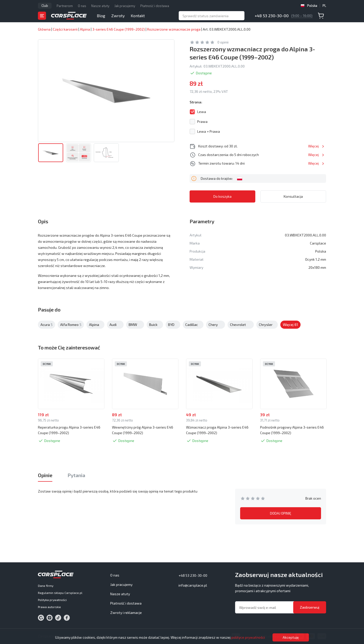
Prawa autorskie (49, 607)
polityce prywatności (248, 637)
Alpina (95, 325)
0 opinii (223, 42)
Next (340, 384)
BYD (173, 325)
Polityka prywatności (52, 600)
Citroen (290, 325)
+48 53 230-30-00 (272, 16)
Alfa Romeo (71, 325)
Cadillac (193, 325)
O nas (82, 6)
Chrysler (267, 325)
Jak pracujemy (125, 6)
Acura (47, 325)
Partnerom (65, 6)
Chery (215, 325)
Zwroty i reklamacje (126, 613)
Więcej (313, 146)
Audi (115, 325)
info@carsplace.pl (193, 585)
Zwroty (118, 16)
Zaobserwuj (310, 607)
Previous (24, 384)
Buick (155, 325)
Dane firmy (46, 586)
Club (45, 6)
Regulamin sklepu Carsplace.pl (60, 593)
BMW (135, 325)
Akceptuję (291, 637)
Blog (101, 16)
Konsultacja (293, 196)
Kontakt (138, 16)
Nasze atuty (100, 6)
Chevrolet (241, 325)
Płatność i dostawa (155, 6)
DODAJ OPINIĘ (281, 513)
